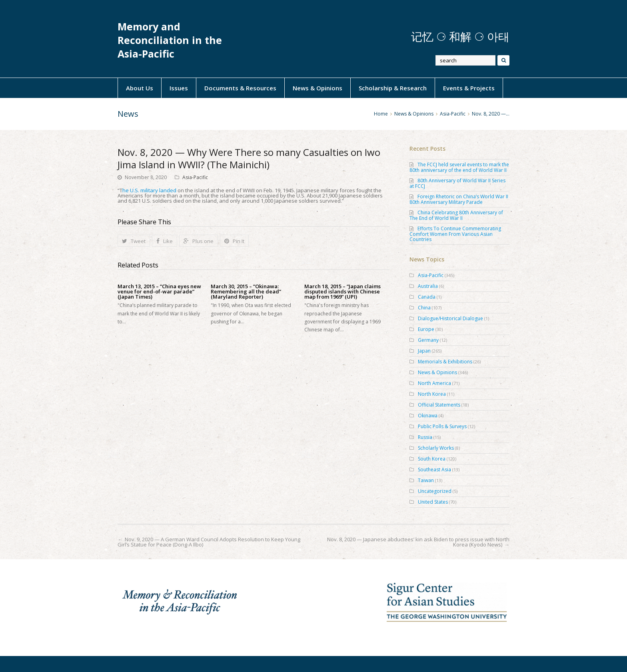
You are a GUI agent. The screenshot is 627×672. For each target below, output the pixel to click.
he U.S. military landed (149, 190)
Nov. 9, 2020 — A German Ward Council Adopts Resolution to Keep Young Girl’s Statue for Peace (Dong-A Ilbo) (209, 542)
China (424, 308)
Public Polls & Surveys (442, 426)
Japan (424, 351)
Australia (428, 286)
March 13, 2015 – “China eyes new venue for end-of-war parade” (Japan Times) (159, 292)
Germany (428, 340)
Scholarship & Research (393, 88)
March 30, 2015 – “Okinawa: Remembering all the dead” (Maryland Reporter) (246, 292)
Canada (427, 297)
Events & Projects (469, 88)
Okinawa (428, 416)
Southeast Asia (434, 470)
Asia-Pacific (195, 177)
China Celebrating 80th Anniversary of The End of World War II (456, 215)
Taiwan (426, 480)
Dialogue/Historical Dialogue (450, 318)
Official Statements (439, 405)
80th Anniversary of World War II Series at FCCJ (457, 183)
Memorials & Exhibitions (445, 362)
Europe (426, 329)
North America (434, 383)
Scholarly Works (436, 448)
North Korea (432, 394)
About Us (140, 88)
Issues (179, 88)
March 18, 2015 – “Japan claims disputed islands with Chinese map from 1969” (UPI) (342, 292)
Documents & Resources (240, 88)
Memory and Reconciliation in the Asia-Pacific (170, 40)
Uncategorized (435, 491)
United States (433, 502)
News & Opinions (317, 88)
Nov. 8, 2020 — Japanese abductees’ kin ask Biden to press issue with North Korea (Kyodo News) (418, 542)
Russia (425, 437)
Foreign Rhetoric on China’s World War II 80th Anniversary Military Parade (459, 199)
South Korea (432, 459)
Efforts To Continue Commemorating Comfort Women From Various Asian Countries (455, 234)
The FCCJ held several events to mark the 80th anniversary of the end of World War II (459, 167)
